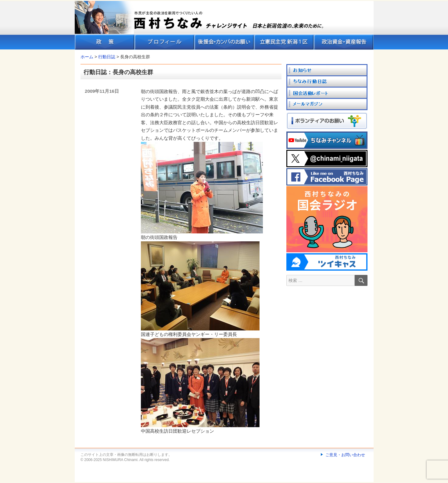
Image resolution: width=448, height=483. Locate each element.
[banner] (224, 25)
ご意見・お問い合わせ (345, 455)
